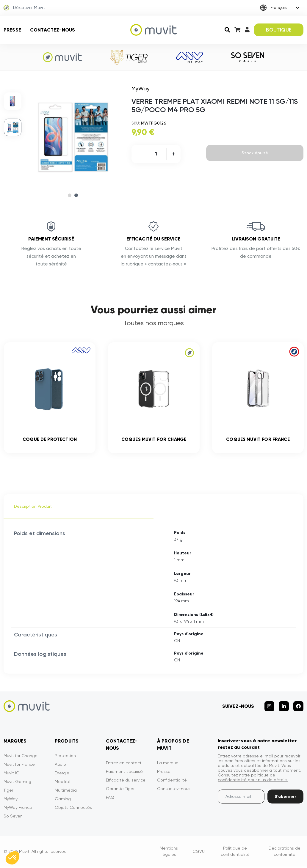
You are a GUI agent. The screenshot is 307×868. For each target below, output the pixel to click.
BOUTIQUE (279, 30)
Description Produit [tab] (33, 509)
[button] (12, 858)
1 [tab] (70, 195)
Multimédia (66, 792)
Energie (62, 775)
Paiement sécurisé (124, 774)
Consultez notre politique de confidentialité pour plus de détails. (253, 780)
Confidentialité (172, 782)
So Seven (13, 818)
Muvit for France (19, 767)
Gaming (63, 801)
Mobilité (63, 784)
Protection (65, 758)
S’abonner (285, 799)
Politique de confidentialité (235, 854)
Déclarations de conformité (285, 854)
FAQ (110, 800)
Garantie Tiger (120, 791)
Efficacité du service (126, 782)
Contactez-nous (53, 30)
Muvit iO (12, 775)
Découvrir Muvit (24, 8)
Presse (12, 30)
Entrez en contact (124, 765)
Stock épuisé (255, 153)
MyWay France (18, 810)
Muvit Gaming (17, 784)
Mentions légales (169, 854)
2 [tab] (76, 195)
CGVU (199, 853)
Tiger (8, 792)
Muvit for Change (21, 758)
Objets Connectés (73, 810)
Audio (60, 767)
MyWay (11, 801)
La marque (168, 765)
